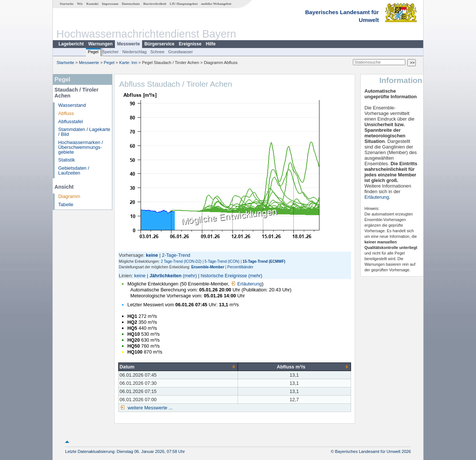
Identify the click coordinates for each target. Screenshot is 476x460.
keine (140, 276)
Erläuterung (246, 284)
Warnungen (100, 44)
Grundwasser (181, 52)
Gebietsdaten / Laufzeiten (74, 170)
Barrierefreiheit (155, 4)
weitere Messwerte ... (149, 408)
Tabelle (66, 205)
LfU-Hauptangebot (184, 4)
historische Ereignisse (224, 276)
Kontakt (92, 4)
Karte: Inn (128, 63)
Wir (80, 4)
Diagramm (69, 196)
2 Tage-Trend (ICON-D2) (181, 261)
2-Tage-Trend (176, 255)
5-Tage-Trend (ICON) (222, 261)
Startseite (67, 4)
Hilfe (211, 44)
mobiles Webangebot (216, 4)
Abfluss (66, 113)
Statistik (67, 160)
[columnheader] (178, 367)
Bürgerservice (159, 44)
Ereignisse (190, 44)
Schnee (157, 52)
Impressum (110, 4)
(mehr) (190, 276)
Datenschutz (131, 4)
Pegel (93, 52)
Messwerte (128, 44)
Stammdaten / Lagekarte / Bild (84, 132)
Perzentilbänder (240, 267)
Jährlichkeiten (165, 276)
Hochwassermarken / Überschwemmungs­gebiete (81, 147)
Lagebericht (71, 44)
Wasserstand (72, 105)
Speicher (110, 52)
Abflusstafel (71, 122)
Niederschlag (134, 52)
